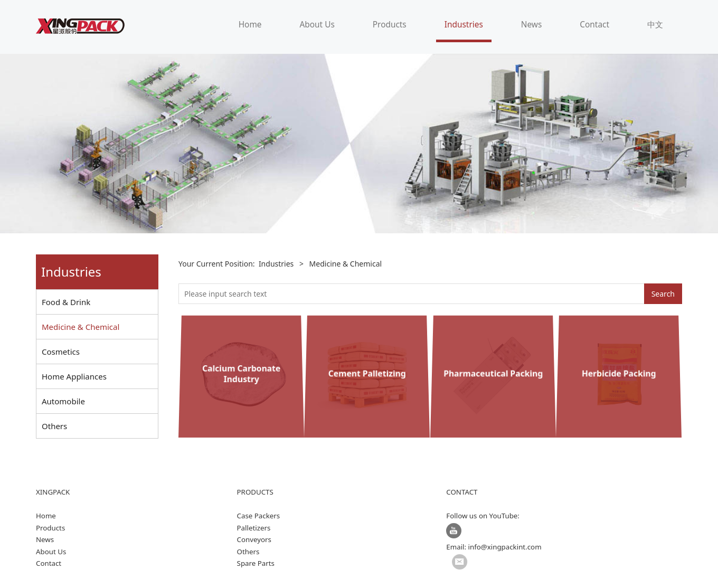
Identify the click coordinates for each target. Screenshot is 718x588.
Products (390, 25)
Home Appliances (74, 376)
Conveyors (254, 539)
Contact (594, 25)
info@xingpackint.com (505, 547)
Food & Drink (66, 302)
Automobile (63, 401)
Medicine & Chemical (81, 327)
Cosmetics (61, 352)
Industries (464, 25)
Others (54, 426)
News (532, 25)
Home (250, 25)
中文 (655, 25)
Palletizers (254, 528)
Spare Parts (256, 563)
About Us (317, 25)
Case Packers (259, 516)
